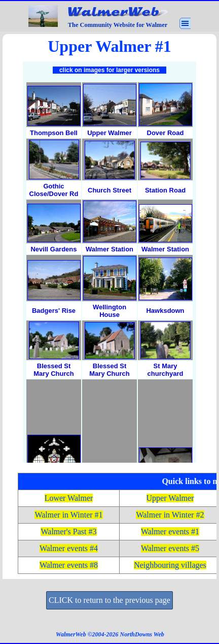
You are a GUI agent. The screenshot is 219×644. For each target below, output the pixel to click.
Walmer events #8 (69, 565)
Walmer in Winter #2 (170, 515)
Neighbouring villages (170, 565)
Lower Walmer (69, 498)
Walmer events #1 (170, 532)
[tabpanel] (109, 46)
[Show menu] (185, 23)
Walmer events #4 (69, 548)
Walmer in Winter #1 (68, 515)
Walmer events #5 (170, 548)
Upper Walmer (170, 498)
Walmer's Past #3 (68, 532)
